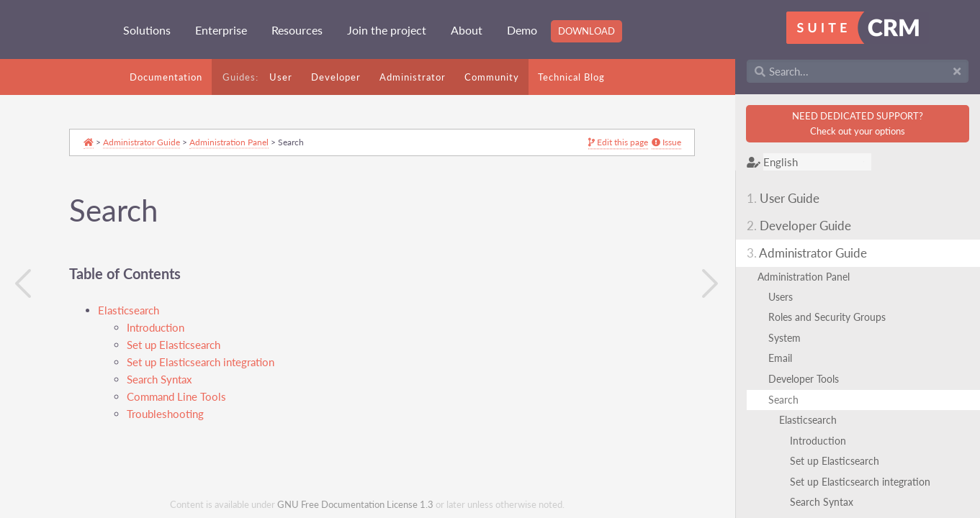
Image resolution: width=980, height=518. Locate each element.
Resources (297, 30)
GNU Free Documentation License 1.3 (355, 505)
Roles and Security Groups (827, 317)
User (281, 77)
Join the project (387, 30)
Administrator (413, 77)
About (467, 30)
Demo (522, 30)
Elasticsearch (808, 420)
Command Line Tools (176, 397)
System (785, 338)
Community (492, 77)
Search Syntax (822, 502)
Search (783, 400)
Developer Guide (799, 226)
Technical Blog (571, 77)
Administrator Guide (807, 253)
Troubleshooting (165, 414)
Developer (336, 77)
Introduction (818, 441)
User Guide (783, 198)
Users (781, 297)
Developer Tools (804, 379)
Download (586, 31)
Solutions (147, 30)
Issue (638, 143)
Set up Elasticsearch (835, 461)
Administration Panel (804, 277)
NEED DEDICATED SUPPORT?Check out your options (858, 123)
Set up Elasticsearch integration (860, 482)
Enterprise (221, 30)
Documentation (166, 77)
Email (780, 358)
